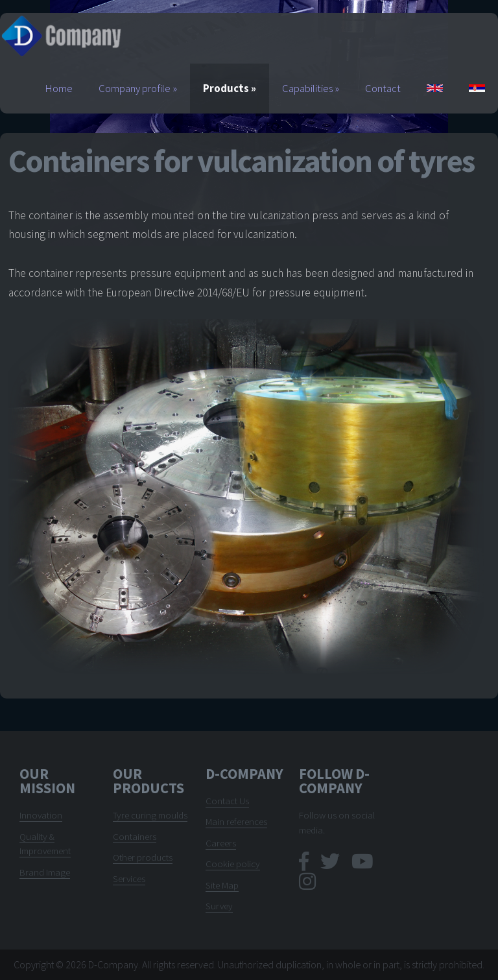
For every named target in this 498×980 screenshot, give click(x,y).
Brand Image (45, 872)
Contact (383, 89)
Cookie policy (233, 864)
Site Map (222, 885)
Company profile (138, 89)
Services (129, 878)
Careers (221, 843)
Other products (143, 857)
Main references (236, 821)
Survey (219, 906)
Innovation (41, 815)
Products (230, 89)
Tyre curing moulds (150, 815)
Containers (135, 836)
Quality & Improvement (45, 843)
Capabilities (311, 89)
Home (59, 89)
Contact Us (227, 801)
